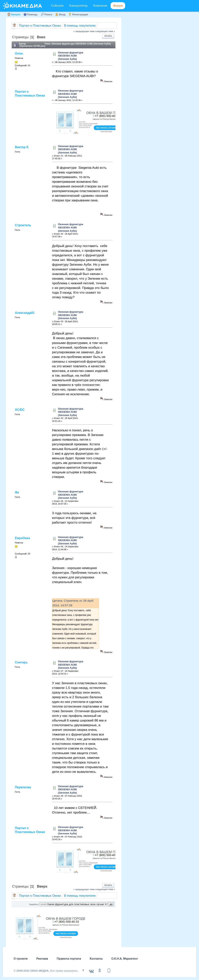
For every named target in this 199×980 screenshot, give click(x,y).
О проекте (21, 959)
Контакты (96, 959)
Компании (100, 6)
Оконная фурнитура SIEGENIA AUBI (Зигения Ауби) (71, 56)
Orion (19, 54)
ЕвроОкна (22, 538)
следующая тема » (105, 31)
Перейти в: (34, 904)
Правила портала (69, 959)
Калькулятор (78, 6)
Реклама (42, 959)
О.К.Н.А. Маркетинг (125, 959)
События (57, 6)
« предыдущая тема (84, 31)
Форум (118, 6)
